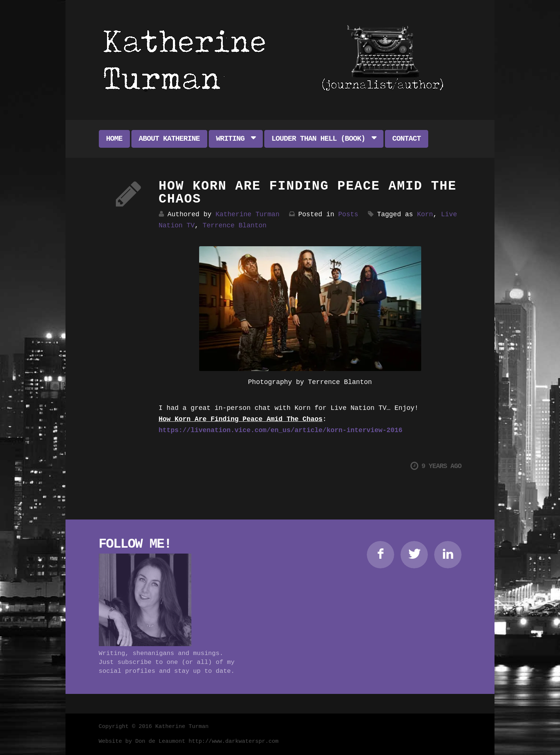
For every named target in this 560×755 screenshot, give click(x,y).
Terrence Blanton (234, 226)
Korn (425, 214)
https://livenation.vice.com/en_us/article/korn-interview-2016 (281, 430)
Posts (348, 214)
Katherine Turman (247, 214)
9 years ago (436, 466)
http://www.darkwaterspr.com (234, 741)
